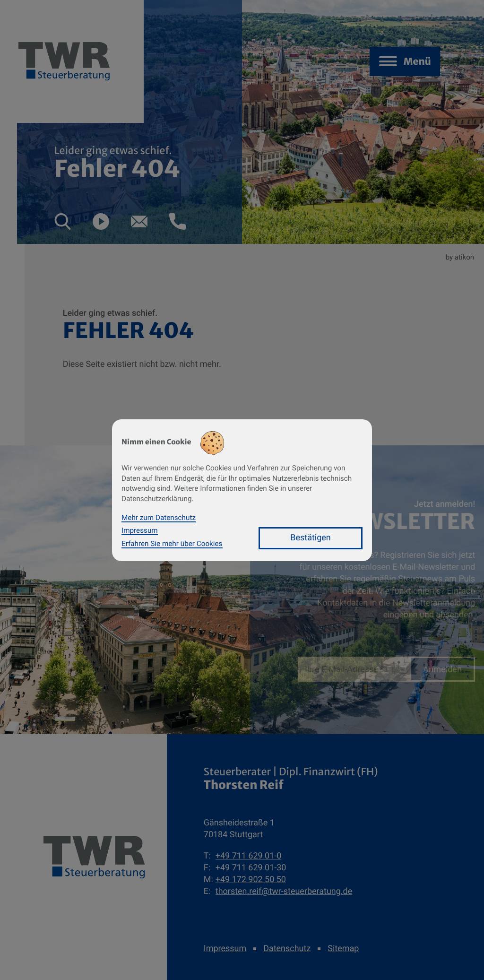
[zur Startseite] (94, 857)
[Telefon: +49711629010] (248, 856)
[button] (63, 221)
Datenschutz (287, 949)
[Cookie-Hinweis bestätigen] (311, 538)
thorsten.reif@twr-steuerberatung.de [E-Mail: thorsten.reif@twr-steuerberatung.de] (284, 891)
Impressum (225, 949)
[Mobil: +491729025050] (251, 880)
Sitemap (343, 949)
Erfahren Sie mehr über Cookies (172, 544)
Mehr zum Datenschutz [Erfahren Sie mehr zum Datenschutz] (159, 518)
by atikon (460, 257)
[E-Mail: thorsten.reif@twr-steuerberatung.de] (139, 221)
